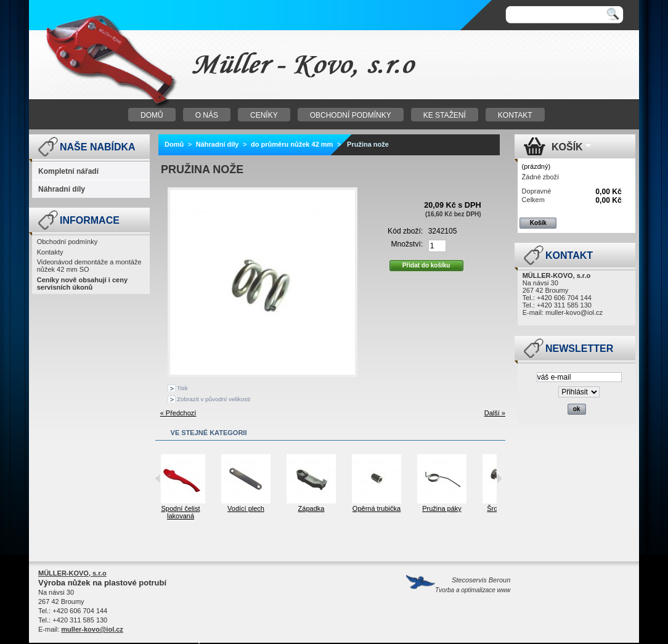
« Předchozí (178, 413)
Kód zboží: (405, 231)
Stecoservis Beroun (473, 585)
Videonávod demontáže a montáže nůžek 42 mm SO (89, 266)
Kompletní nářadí (68, 171)
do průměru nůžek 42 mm (292, 144)
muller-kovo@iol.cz (574, 312)
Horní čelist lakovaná (165, 512)
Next (499, 478)
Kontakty (50, 252)
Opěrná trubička (426, 508)
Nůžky (183, 65)
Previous (158, 478)
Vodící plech (296, 508)
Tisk (182, 388)
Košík (567, 147)
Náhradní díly (62, 189)
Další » (495, 413)
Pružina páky (492, 508)
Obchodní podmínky (67, 242)
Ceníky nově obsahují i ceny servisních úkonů (82, 283)
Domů (174, 144)
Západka (361, 508)
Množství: (407, 244)
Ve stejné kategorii (209, 433)
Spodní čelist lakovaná (231, 512)
